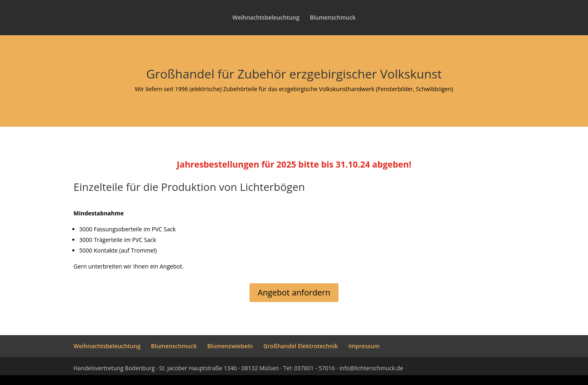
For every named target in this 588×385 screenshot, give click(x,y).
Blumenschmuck (333, 18)
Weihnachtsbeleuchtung (266, 18)
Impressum (364, 346)
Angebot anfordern (294, 292)
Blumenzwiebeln (230, 346)
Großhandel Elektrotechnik (301, 346)
